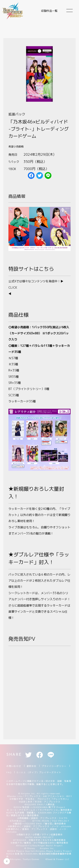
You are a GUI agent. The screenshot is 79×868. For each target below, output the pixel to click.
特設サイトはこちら (31, 269)
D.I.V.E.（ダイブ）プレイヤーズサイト (39, 772)
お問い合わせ (14, 766)
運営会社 (31, 766)
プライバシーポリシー (54, 766)
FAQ (9, 772)
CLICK (13, 287)
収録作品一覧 (49, 11)
